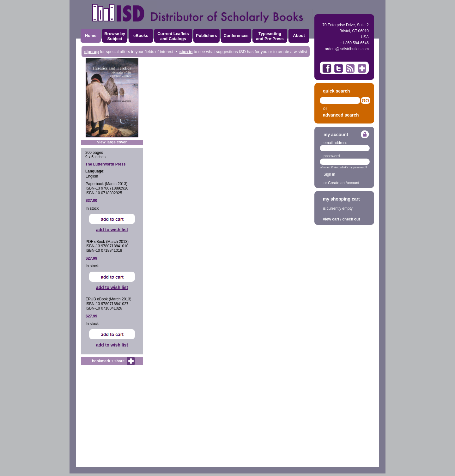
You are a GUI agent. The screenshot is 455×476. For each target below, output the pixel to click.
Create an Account (344, 183)
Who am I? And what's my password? (343, 167)
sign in (186, 52)
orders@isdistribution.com (347, 49)
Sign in (329, 174)
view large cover (112, 142)
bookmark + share (108, 361)
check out (351, 219)
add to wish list (112, 230)
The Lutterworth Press (105, 164)
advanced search (341, 115)
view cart (331, 219)
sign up (91, 52)
